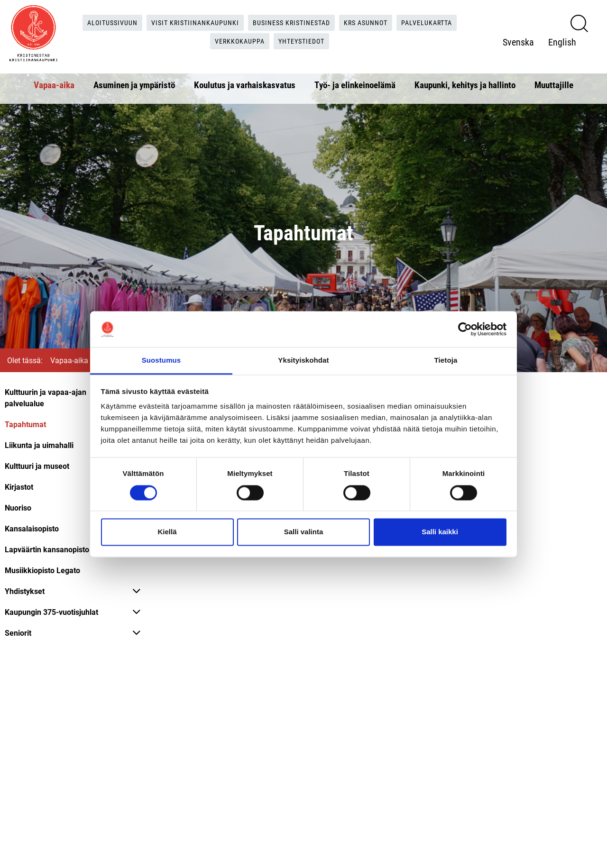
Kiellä (167, 532)
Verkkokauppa (239, 41)
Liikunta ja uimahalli (39, 445)
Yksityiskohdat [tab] (303, 361)
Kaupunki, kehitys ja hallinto (465, 83)
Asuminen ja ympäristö (134, 83)
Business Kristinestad (294, 22)
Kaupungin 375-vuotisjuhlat (51, 612)
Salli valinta (304, 532)
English (521, 51)
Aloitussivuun (99, 22)
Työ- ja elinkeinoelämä (355, 83)
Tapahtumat (25, 424)
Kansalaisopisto (32, 528)
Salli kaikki (440, 532)
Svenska (523, 32)
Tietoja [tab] (446, 361)
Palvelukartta (443, 22)
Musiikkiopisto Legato (42, 570)
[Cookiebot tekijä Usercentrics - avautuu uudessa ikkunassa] (465, 329)
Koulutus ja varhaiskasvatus (245, 83)
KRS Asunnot (376, 22)
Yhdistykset (25, 591)
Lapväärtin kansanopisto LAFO (57, 549)
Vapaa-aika (54, 83)
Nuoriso (18, 507)
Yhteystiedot (307, 41)
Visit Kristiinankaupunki (189, 22)
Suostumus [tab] (161, 361)
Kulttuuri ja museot (37, 466)
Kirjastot (19, 487)
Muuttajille (554, 83)
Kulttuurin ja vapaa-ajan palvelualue (46, 397)
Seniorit (18, 633)
